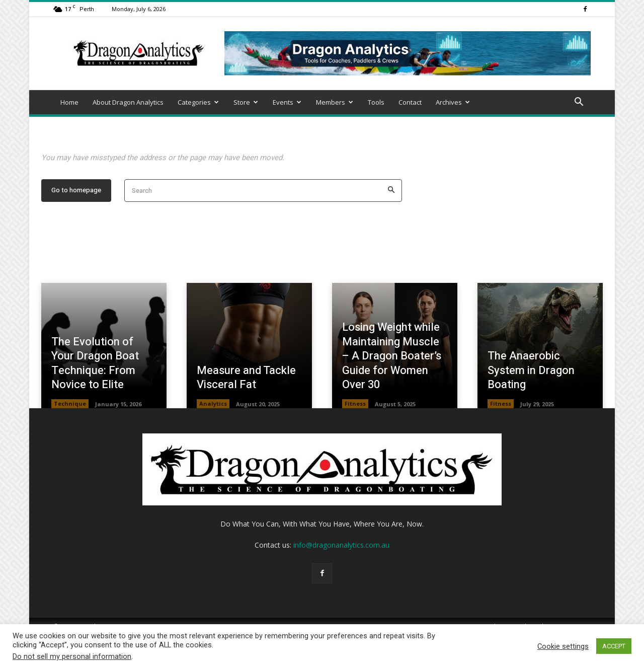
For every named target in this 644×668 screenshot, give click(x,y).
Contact (410, 102)
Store (246, 102)
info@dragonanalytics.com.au (341, 577)
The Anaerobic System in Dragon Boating (531, 402)
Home (69, 102)
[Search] (391, 223)
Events (287, 102)
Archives (453, 102)
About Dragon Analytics (128, 102)
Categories (198, 102)
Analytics (213, 436)
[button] (579, 103)
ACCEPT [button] (614, 646)
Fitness (355, 436)
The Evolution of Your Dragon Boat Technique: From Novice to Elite (95, 395)
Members (335, 102)
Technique (70, 436)
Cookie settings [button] (563, 646)
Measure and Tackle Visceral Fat (246, 410)
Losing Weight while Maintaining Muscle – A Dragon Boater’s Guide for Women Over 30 (392, 388)
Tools (376, 102)
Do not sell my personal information (72, 656)
